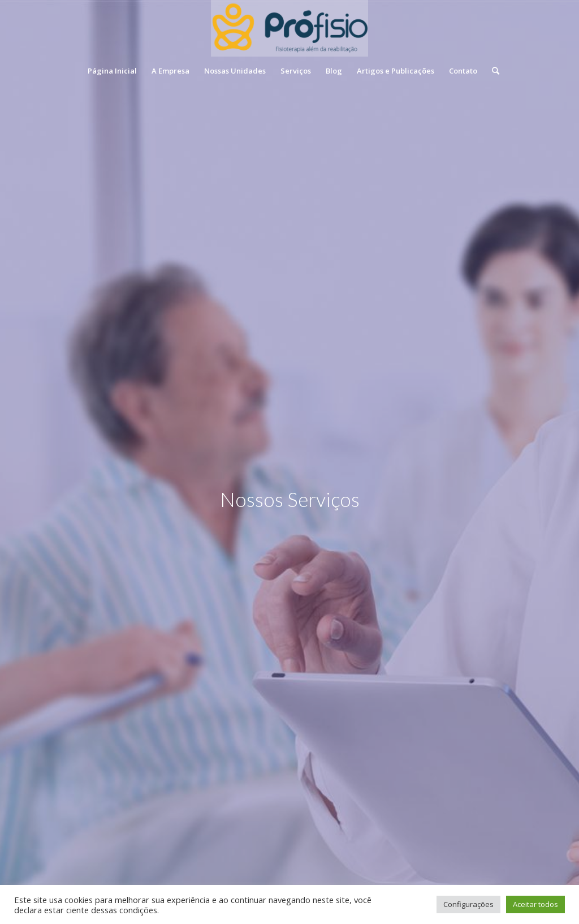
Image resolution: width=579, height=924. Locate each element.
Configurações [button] (468, 904)
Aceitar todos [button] (535, 904)
